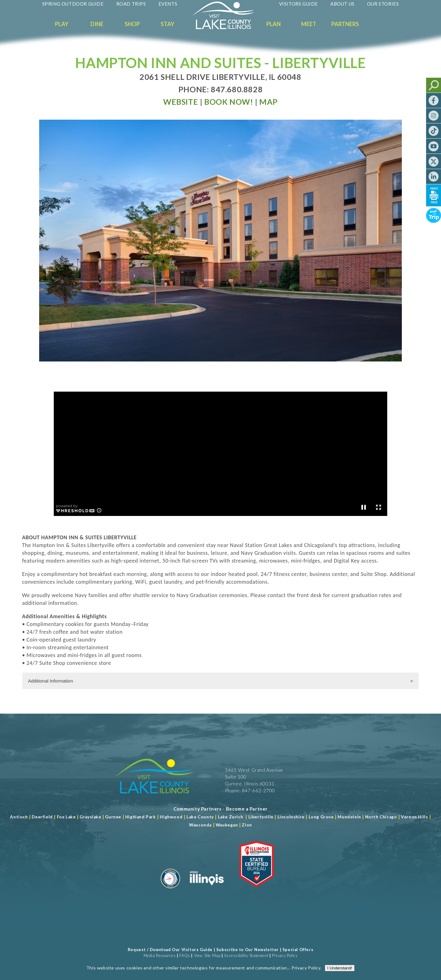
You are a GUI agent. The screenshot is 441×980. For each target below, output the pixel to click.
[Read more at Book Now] (229, 102)
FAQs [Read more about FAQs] (185, 955)
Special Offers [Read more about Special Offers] (298, 950)
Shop (132, 24)
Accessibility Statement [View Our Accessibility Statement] (246, 955)
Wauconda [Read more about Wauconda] (200, 825)
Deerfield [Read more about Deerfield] (42, 817)
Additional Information (51, 681)
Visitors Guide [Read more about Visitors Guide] (299, 4)
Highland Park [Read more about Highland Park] (141, 817)
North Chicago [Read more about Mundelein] (381, 817)
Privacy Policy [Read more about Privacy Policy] (306, 212)
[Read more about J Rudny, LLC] (340, 961)
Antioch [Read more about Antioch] (19, 817)
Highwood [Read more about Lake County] (171, 817)
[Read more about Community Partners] (198, 809)
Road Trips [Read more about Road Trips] (131, 4)
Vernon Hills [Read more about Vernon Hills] (414, 817)
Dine (97, 24)
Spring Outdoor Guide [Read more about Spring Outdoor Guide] (73, 4)
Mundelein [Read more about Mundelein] (349, 817)
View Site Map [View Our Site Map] (207, 955)
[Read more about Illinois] (207, 891)
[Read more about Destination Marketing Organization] (171, 891)
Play (62, 24)
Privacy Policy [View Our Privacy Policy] (285, 955)
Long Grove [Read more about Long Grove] (321, 817)
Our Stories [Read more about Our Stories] (383, 4)
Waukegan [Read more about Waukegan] (227, 825)
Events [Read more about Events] (168, 4)
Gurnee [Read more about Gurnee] (113, 817)
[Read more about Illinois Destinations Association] (257, 891)
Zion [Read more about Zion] (247, 825)
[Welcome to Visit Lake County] (228, 28)
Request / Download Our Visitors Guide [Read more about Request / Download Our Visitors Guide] (170, 950)
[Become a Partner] (247, 809)
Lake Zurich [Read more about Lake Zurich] (231, 817)
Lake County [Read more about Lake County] (200, 817)
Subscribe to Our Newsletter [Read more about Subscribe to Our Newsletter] (248, 950)
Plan (273, 24)
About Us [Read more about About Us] (342, 4)
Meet (309, 24)
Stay (168, 24)
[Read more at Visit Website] (181, 102)
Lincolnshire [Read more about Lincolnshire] (291, 817)
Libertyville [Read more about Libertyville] (261, 817)
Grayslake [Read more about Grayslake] (90, 817)
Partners (345, 24)
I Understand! (340, 212)
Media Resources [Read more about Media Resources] (160, 955)
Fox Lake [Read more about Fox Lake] (66, 817)
